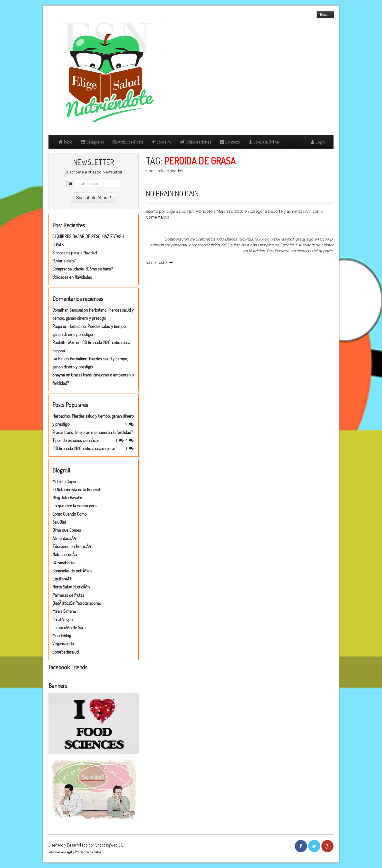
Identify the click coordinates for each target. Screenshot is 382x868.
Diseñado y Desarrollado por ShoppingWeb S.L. (86, 845)
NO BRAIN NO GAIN (172, 193)
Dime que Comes (67, 530)
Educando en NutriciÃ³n (72, 546)
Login (318, 142)
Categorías (92, 142)
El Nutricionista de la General (76, 490)
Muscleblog (62, 636)
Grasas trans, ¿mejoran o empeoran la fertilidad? (93, 432)
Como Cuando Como (70, 514)
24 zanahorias (64, 563)
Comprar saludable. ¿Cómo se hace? (83, 269)
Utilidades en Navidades (72, 277)
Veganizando (63, 644)
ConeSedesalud (66, 652)
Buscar (325, 15)
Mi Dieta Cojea (64, 482)
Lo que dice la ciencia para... (76, 506)
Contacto (230, 142)
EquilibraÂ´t (62, 579)
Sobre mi (162, 142)
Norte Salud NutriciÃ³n (71, 587)
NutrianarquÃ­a (65, 554)
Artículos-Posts (128, 142)
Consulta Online (264, 142)
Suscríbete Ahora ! (94, 198)
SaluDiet (59, 522)
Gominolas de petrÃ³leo (72, 571)
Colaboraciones (196, 142)
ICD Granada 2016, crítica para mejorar (84, 448)
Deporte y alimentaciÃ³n (290, 211)
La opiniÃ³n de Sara (69, 627)
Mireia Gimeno (64, 611)
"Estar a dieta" (64, 261)
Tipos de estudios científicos (76, 440)
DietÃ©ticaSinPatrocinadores (77, 603)
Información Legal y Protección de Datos (75, 852)
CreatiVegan (62, 619)
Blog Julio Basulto (67, 498)
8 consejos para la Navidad (75, 253)
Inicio (65, 142)
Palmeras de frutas (68, 595)
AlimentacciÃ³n (65, 538)
